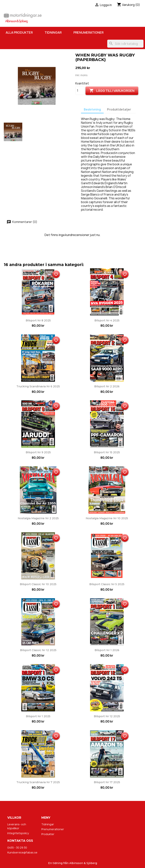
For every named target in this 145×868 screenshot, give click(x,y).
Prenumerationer (88, 32)
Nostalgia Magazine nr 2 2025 (38, 518)
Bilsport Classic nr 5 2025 (107, 584)
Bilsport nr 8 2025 (38, 320)
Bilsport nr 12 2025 (107, 716)
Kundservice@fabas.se (22, 852)
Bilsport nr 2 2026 (107, 386)
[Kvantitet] (80, 91)
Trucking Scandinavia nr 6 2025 (38, 386)
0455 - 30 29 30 (17, 847)
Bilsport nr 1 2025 (38, 716)
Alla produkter (19, 32)
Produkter (48, 834)
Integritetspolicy (18, 833)
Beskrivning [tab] (92, 109)
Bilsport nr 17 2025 (107, 782)
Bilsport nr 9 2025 (38, 452)
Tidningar (53, 32)
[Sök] (125, 44)
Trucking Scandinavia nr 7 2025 (38, 782)
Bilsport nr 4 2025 (107, 320)
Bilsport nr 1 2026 (107, 650)
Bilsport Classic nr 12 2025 (38, 650)
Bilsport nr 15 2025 (107, 452)
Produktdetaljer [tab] (119, 109)
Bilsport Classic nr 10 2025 (38, 584)
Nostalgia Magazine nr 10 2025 (107, 518)
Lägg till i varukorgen (112, 91)
